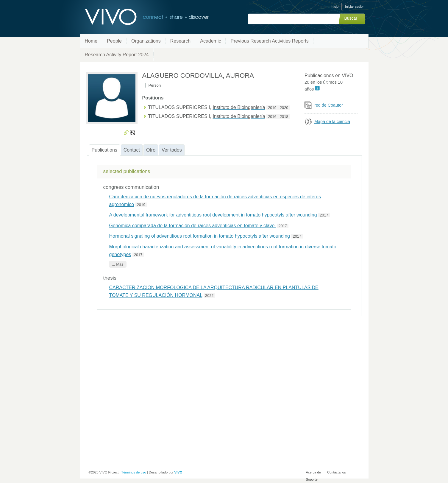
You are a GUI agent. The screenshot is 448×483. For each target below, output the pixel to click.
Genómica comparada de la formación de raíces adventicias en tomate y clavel (192, 226)
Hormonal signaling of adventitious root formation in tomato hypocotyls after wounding (200, 236)
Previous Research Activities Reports (269, 41)
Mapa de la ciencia (332, 121)
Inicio (335, 7)
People (114, 41)
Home (91, 41)
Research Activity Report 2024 (117, 55)
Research (180, 41)
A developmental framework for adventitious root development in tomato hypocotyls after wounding (213, 215)
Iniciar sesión (355, 7)
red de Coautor (329, 105)
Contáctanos (337, 472)
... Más (118, 264)
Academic (210, 41)
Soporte (312, 479)
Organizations (146, 41)
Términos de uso (134, 472)
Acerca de (313, 472)
